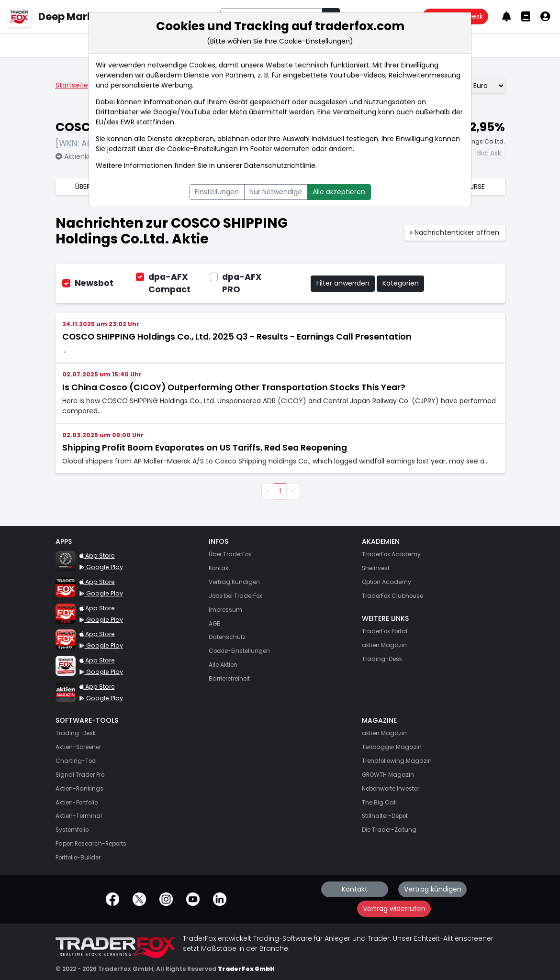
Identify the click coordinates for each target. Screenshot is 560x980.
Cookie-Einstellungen (202, 149)
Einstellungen (217, 192)
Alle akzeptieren (339, 192)
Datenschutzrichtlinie (280, 165)
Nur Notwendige (276, 192)
